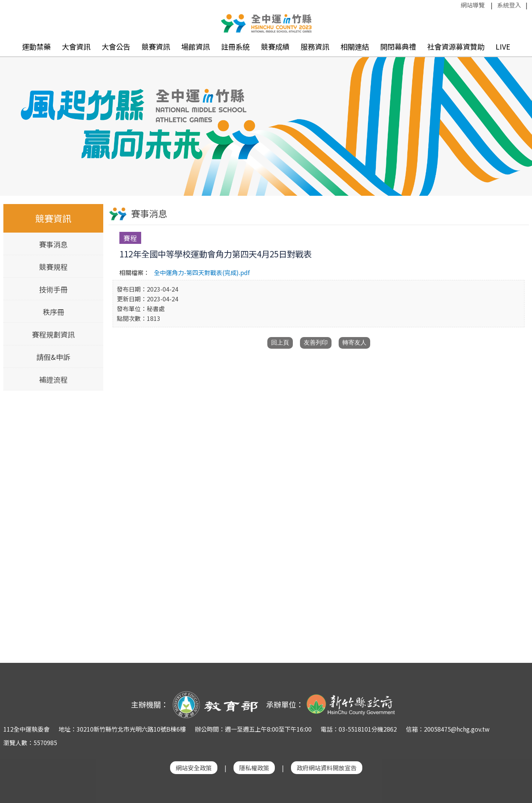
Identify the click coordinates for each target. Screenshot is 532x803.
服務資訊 (315, 47)
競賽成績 (275, 47)
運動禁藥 (36, 47)
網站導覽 (473, 5)
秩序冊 (53, 312)
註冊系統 (235, 47)
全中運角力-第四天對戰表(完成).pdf (202, 272)
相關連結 (355, 47)
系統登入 (509, 5)
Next (519, 116)
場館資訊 (196, 47)
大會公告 (116, 47)
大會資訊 (76, 47)
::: (457, 5)
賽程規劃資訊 (53, 334)
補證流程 (53, 380)
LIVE (503, 47)
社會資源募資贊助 (456, 47)
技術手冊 (53, 289)
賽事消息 (53, 244)
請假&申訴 (53, 357)
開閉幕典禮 (398, 47)
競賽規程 (53, 267)
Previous (13, 116)
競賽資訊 (156, 47)
